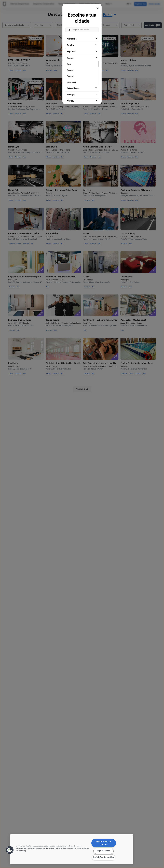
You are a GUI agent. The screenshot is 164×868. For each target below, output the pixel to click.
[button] (10, 850)
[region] (72, 849)
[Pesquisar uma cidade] (82, 30)
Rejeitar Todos (104, 851)
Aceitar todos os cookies (104, 843)
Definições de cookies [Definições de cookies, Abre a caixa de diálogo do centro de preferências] (104, 857)
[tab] (82, 39)
